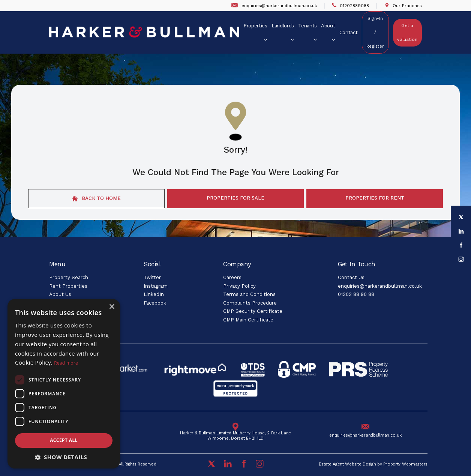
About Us (60, 294)
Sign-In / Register (375, 32)
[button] (64, 457)
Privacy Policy (239, 286)
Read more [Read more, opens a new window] (66, 363)
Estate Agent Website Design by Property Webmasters (373, 464)
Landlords (283, 32)
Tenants (307, 32)
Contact (349, 32)
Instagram (156, 286)
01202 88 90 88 (356, 294)
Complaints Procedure (250, 303)
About (328, 32)
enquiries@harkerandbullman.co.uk (380, 286)
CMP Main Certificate (248, 320)
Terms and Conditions (249, 294)
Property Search (69, 277)
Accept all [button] (64, 440)
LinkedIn (154, 294)
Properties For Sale (235, 198)
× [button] (112, 307)
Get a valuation (407, 33)
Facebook (155, 303)
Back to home (97, 198)
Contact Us (351, 277)
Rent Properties (68, 286)
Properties (255, 32)
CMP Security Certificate (253, 311)
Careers (232, 277)
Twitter (152, 277)
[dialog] (64, 384)
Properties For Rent (375, 198)
